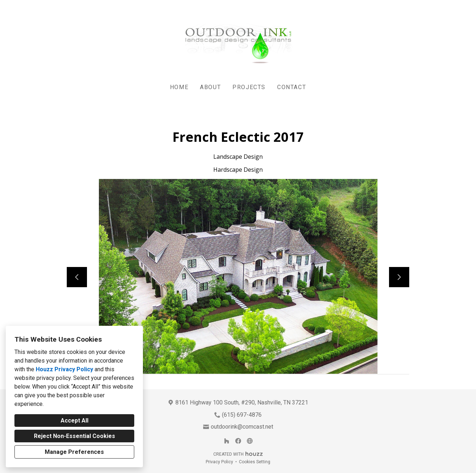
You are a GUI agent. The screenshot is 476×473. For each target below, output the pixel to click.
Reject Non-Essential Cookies (75, 436)
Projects (249, 87)
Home (179, 87)
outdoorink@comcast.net (242, 427)
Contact (292, 87)
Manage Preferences (74, 452)
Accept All (75, 421)
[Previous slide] (77, 277)
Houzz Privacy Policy (64, 369)
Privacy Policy (219, 462)
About (210, 87)
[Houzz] (227, 441)
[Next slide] (399, 277)
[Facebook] (238, 441)
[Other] (250, 441)
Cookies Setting (255, 462)
